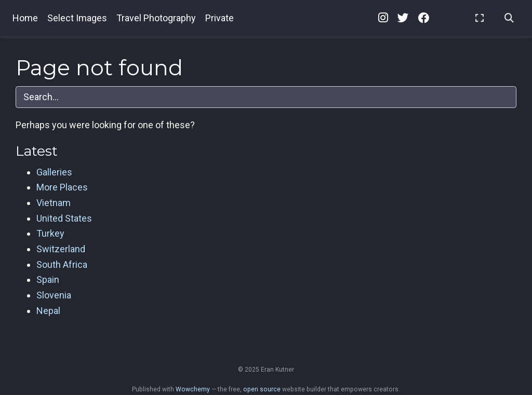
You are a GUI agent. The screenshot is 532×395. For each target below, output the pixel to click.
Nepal (48, 311)
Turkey (50, 233)
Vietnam (54, 203)
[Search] (509, 18)
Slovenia (54, 295)
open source (262, 389)
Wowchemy (193, 389)
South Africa (62, 264)
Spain (48, 280)
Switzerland (61, 249)
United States (64, 218)
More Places (62, 187)
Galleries (54, 172)
